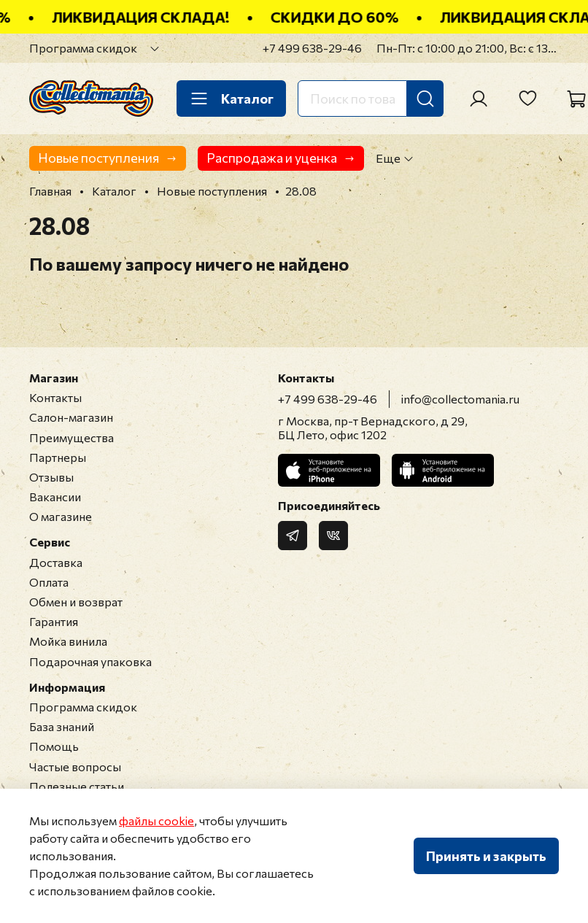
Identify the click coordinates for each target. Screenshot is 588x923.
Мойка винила (68, 641)
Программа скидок (83, 48)
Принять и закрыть (486, 856)
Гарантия (54, 621)
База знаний (62, 726)
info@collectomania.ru (460, 399)
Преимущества (71, 437)
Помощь (54, 746)
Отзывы (51, 477)
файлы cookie (156, 820)
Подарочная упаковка (90, 661)
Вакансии (55, 497)
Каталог (231, 99)
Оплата (49, 582)
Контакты (55, 397)
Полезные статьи (77, 786)
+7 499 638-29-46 (312, 48)
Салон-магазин (71, 417)
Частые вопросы (75, 766)
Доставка (56, 562)
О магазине (61, 516)
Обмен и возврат (76, 602)
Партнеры (58, 457)
